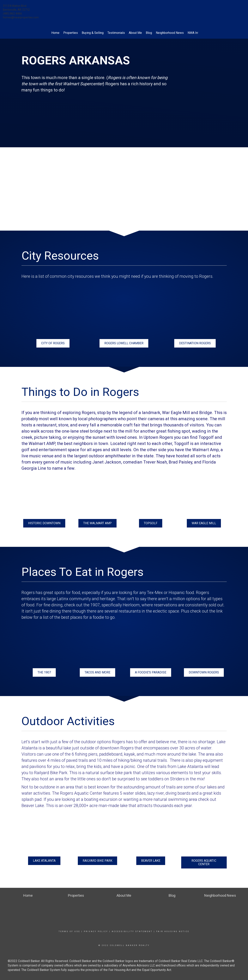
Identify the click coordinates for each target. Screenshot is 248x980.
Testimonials (116, 33)
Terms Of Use (69, 931)
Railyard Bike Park (51, 773)
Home (55, 33)
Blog (149, 33)
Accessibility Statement (132, 931)
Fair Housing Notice (173, 931)
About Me (135, 33)
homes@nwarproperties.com (21, 17)
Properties (71, 33)
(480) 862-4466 (12, 14)
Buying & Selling (93, 33)
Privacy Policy (96, 931)
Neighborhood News (170, 33)
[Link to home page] (124, 9)
